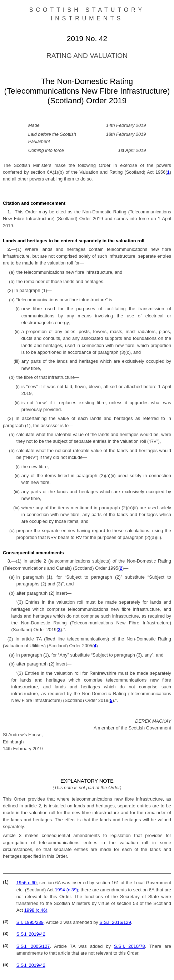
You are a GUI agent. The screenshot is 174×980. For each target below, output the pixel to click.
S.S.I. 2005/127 (33, 946)
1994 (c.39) (66, 890)
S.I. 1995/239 (30, 922)
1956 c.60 (27, 883)
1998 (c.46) (36, 910)
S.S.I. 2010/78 (130, 946)
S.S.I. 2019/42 (31, 934)
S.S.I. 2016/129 (115, 922)
